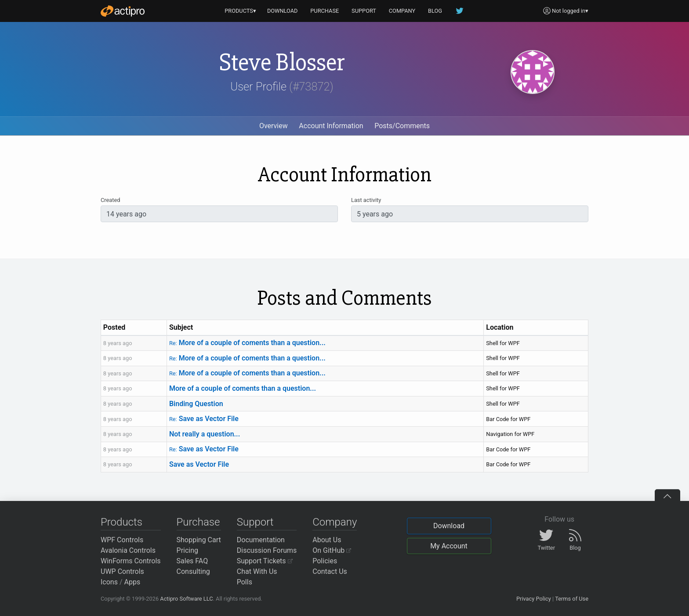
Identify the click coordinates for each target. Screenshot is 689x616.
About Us (327, 540)
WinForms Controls (131, 561)
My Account (449, 546)
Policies (325, 561)
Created (110, 200)
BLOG (435, 11)
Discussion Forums (267, 550)
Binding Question (196, 404)
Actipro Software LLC (186, 599)
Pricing (188, 550)
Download (449, 526)
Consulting (193, 571)
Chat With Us (257, 571)
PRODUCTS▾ (240, 11)
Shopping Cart (199, 540)
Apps (132, 582)
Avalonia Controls (128, 550)
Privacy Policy (534, 599)
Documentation (261, 540)
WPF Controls (122, 540)
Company (335, 522)
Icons (109, 582)
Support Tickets (265, 561)
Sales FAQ (192, 561)
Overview (274, 126)
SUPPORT (364, 11)
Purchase (198, 522)
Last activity (366, 200)
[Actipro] (123, 11)
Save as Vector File (204, 419)
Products (121, 522)
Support (255, 522)
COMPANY (402, 11)
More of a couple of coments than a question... (247, 343)
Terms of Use (572, 599)
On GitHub (332, 550)
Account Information (331, 126)
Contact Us (330, 571)
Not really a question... (205, 434)
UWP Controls (122, 571)
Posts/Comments (402, 126)
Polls (245, 582)
